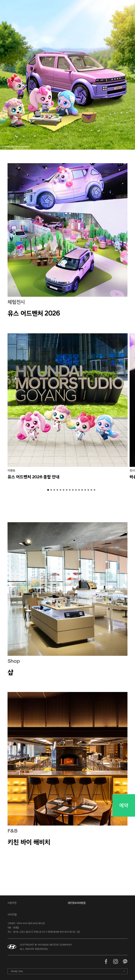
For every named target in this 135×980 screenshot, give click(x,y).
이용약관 (12, 903)
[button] (48, 490)
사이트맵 (12, 914)
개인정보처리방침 (77, 903)
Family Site (17, 971)
